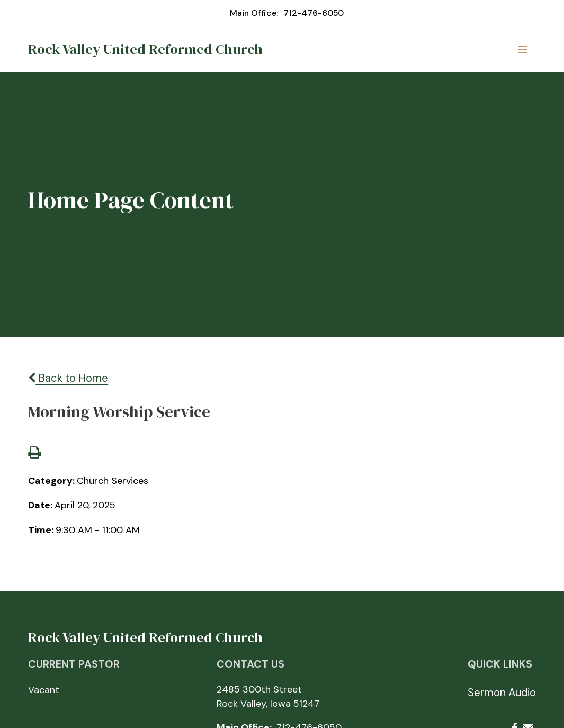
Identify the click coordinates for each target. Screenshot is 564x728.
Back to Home (68, 378)
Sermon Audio (502, 693)
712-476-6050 (314, 13)
